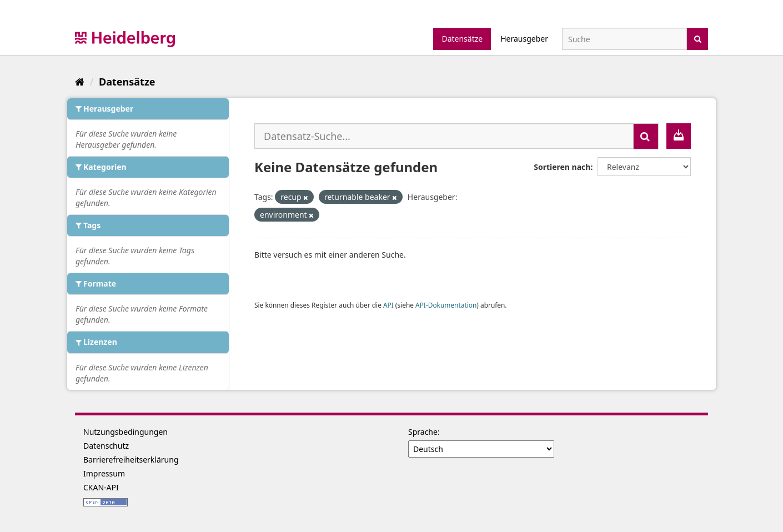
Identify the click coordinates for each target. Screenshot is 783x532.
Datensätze (462, 39)
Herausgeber (524, 39)
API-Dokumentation (446, 305)
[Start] (80, 82)
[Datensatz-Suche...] (444, 136)
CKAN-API (101, 487)
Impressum (104, 473)
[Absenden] (698, 38)
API (388, 305)
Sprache (423, 432)
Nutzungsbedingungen (126, 432)
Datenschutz (106, 446)
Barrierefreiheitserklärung (131, 460)
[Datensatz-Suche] (624, 39)
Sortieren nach (562, 167)
